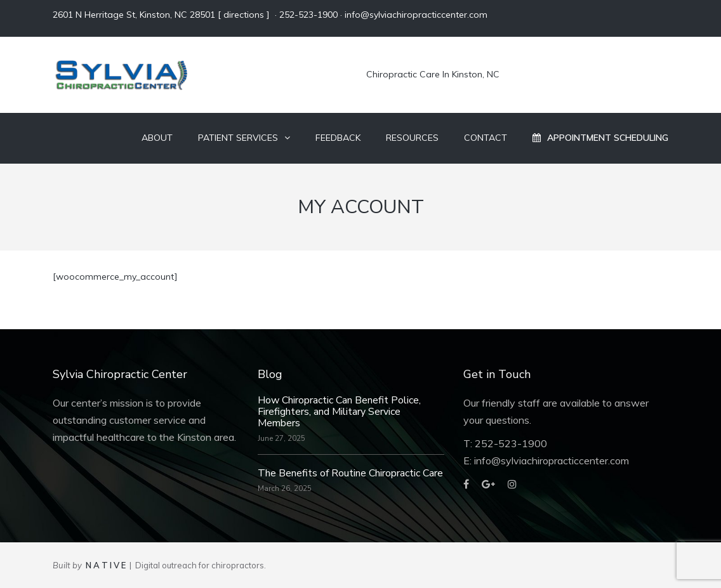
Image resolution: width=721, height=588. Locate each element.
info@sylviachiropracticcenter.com (416, 15)
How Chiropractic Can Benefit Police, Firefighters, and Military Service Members (339, 412)
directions (244, 15)
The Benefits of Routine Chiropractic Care (350, 473)
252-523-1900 (308, 15)
